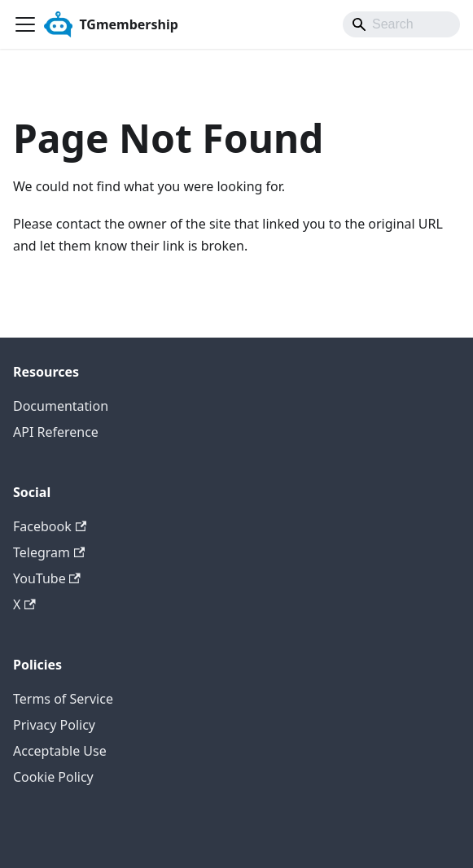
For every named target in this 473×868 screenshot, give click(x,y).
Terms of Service (63, 699)
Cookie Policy (53, 777)
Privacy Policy (54, 725)
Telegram (49, 552)
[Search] (401, 24)
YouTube (47, 578)
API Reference (56, 432)
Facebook (50, 526)
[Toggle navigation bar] (25, 24)
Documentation (61, 406)
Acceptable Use (60, 751)
